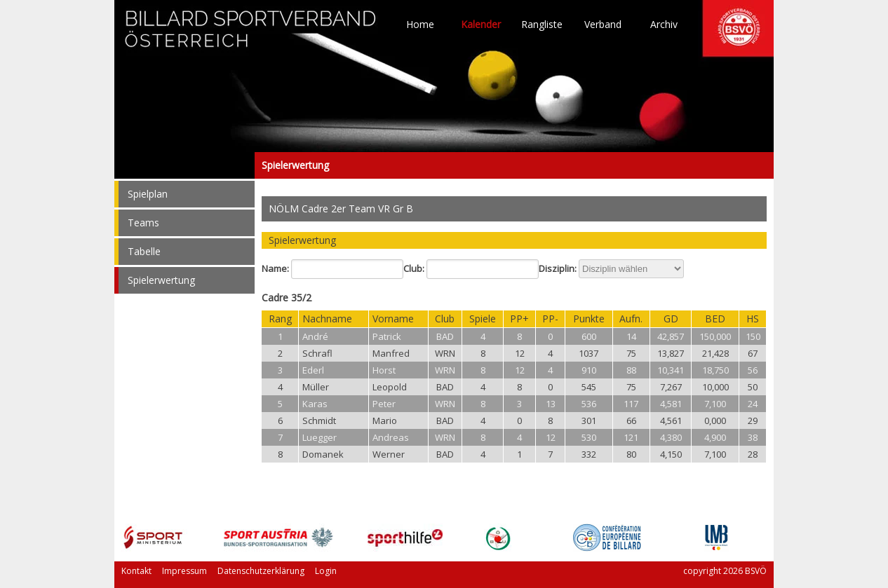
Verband (603, 25)
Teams (143, 223)
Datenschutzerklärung (261, 571)
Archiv (664, 25)
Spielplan (148, 194)
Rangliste (542, 25)
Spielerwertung (184, 165)
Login (326, 571)
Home (420, 25)
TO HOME (251, 35)
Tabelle (144, 251)
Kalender (481, 25)
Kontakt (136, 571)
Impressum (184, 571)
